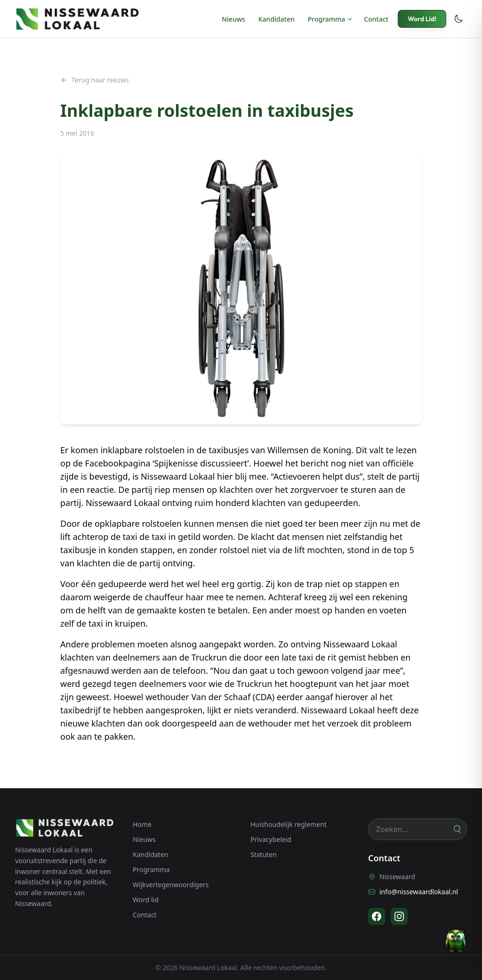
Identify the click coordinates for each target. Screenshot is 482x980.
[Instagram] (399, 916)
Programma (327, 19)
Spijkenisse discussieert (201, 463)
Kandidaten (277, 19)
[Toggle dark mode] (458, 19)
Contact (376, 19)
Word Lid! (422, 19)
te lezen (402, 450)
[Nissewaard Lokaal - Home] (77, 19)
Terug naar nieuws (95, 80)
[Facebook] (377, 916)
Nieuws (233, 19)
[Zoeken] (457, 829)
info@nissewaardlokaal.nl (413, 892)
